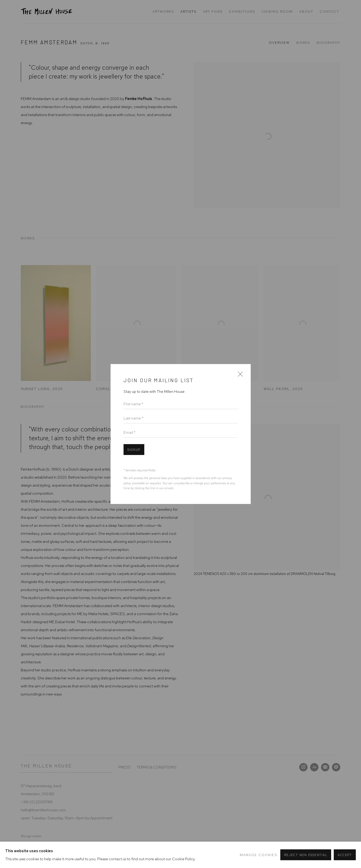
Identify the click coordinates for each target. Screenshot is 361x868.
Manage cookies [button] (258, 855)
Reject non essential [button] (306, 855)
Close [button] (239, 376)
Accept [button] (345, 855)
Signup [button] (134, 450)
